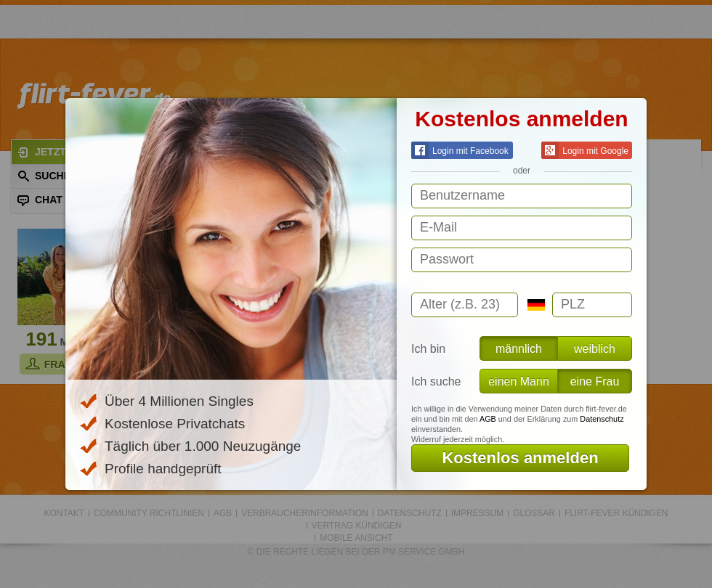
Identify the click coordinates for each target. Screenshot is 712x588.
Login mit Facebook (460, 150)
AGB (488, 419)
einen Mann (519, 381)
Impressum (477, 513)
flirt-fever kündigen (616, 513)
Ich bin (428, 349)
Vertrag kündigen (357, 526)
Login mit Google (585, 150)
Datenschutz (602, 419)
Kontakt (65, 513)
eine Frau (595, 381)
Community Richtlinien (149, 513)
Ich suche (436, 381)
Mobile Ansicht (356, 538)
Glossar (534, 513)
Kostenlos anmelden (520, 458)
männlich (519, 349)
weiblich (595, 349)
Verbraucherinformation (304, 513)
